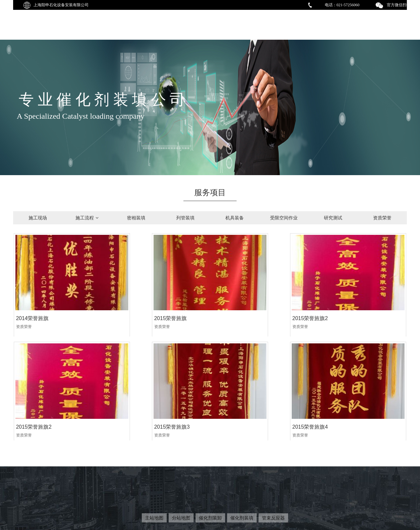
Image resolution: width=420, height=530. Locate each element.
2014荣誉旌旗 (32, 304)
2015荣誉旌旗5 (232, 397)
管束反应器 (273, 518)
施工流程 (87, 218)
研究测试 (333, 218)
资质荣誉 (382, 218)
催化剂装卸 (210, 518)
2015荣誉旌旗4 (133, 397)
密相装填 (136, 218)
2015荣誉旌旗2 (232, 304)
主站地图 (154, 518)
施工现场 (38, 218)
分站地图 (181, 518)
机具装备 (235, 218)
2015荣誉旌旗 (132, 304)
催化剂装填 (242, 518)
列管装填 (185, 218)
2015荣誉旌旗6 (332, 397)
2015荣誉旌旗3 (34, 397)
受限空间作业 (284, 218)
